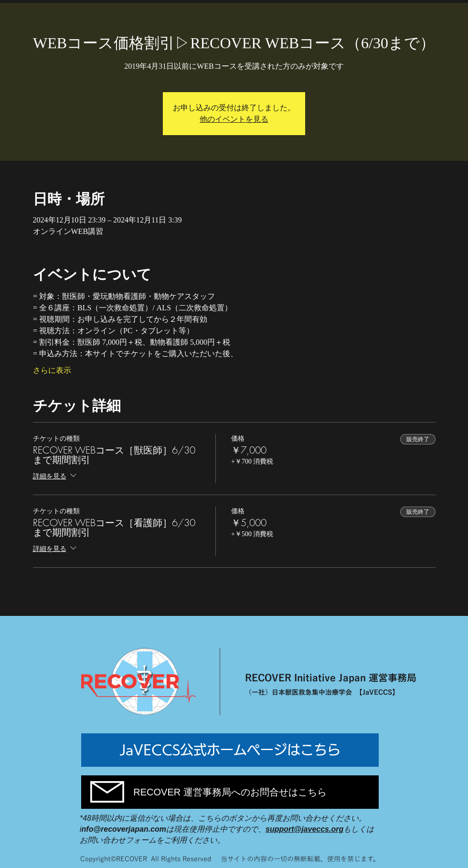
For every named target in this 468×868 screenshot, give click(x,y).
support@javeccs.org (304, 829)
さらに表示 (52, 370)
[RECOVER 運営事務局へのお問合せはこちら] (230, 792)
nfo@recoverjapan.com (124, 829)
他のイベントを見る (234, 119)
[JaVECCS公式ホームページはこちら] (230, 750)
